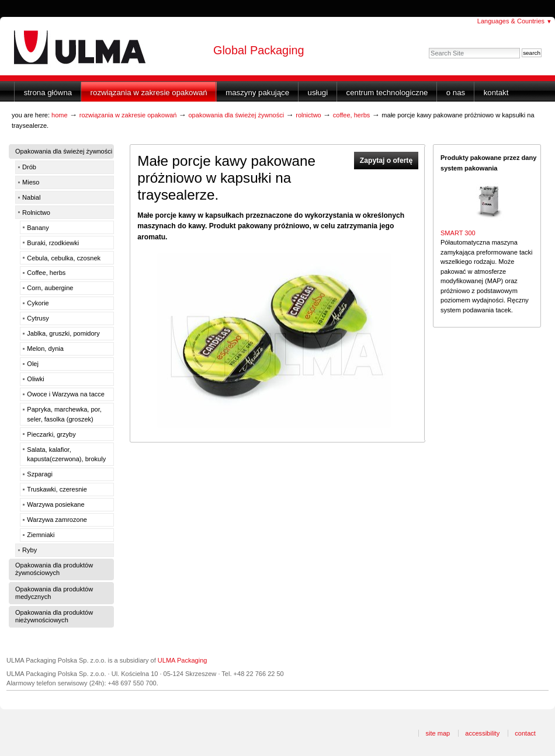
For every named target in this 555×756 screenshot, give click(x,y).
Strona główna (48, 93)
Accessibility (482, 733)
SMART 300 (458, 233)
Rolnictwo (308, 115)
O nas (456, 93)
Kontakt (496, 93)
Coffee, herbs (352, 115)
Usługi (318, 93)
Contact (525, 733)
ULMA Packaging (183, 660)
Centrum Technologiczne (387, 93)
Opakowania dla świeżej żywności (236, 115)
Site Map (438, 733)
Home (60, 115)
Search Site (429, 48)
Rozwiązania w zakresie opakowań (149, 93)
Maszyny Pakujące (257, 93)
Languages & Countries (515, 21)
